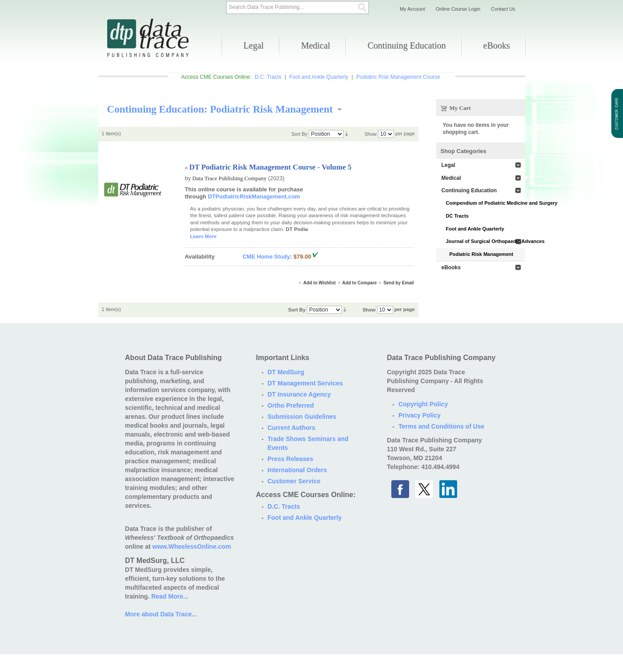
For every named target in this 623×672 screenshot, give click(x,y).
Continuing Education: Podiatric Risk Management (220, 109)
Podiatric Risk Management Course (398, 77)
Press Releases (291, 459)
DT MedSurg (286, 372)
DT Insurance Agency (299, 394)
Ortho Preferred (291, 405)
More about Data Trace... (161, 614)
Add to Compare (360, 283)
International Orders (297, 470)
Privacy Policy (420, 415)
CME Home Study (267, 257)
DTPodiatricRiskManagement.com (254, 196)
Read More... (170, 596)
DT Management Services (305, 383)
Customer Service (294, 481)
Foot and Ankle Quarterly (319, 77)
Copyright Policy (423, 404)
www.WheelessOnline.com (192, 547)
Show (370, 134)
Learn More (203, 236)
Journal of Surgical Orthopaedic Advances (486, 241)
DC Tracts (457, 216)
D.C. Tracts (268, 77)
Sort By (299, 134)
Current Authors (292, 428)
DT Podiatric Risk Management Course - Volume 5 (271, 167)
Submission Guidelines (302, 417)
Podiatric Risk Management (482, 254)
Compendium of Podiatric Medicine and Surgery (486, 203)
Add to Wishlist (320, 283)
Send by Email (398, 283)
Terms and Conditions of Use (441, 426)
